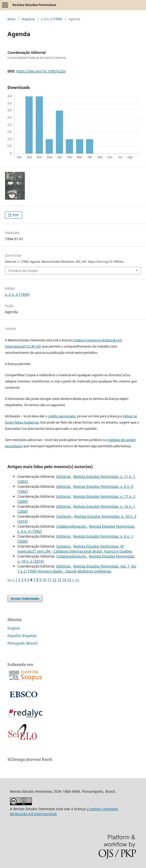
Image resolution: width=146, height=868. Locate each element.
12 (54, 580)
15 (69, 580)
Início (11, 19)
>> (77, 580)
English (14, 628)
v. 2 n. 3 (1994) (52, 19)
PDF (15, 215)
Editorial (64, 476)
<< (9, 580)
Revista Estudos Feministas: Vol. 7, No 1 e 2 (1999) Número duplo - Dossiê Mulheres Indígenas (77, 569)
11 (49, 580)
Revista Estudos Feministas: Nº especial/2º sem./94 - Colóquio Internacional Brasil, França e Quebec (75, 549)
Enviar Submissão (25, 598)
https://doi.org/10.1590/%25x (41, 71)
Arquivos (28, 19)
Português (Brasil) (23, 643)
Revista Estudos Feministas (34, 5)
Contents (64, 516)
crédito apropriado (62, 416)
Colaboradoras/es (72, 526)
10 (44, 580)
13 (59, 580)
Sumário (64, 546)
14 (64, 580)
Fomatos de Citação (23, 271)
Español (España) (22, 636)
